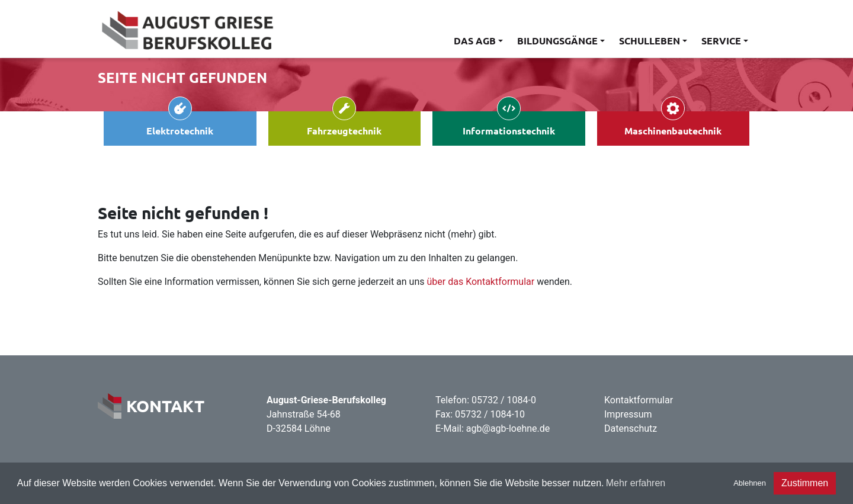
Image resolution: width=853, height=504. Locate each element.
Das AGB (475, 41)
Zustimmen (805, 483)
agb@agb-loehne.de (508, 428)
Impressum (628, 414)
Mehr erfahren (636, 483)
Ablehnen (750, 483)
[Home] (187, 29)
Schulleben (650, 41)
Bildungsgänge (557, 41)
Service (721, 41)
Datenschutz (631, 428)
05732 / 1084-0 (504, 400)
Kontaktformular (639, 400)
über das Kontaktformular (481, 282)
